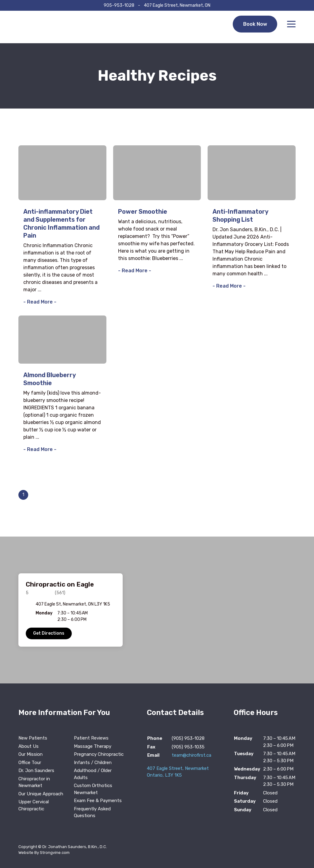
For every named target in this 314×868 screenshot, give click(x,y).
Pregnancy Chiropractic (99, 754)
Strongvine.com (55, 853)
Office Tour (30, 763)
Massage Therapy (93, 746)
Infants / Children (93, 763)
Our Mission (31, 754)
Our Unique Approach (41, 794)
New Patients (33, 738)
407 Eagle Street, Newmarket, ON (177, 5)
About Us (29, 746)
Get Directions (49, 633)
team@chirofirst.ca (191, 755)
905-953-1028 (119, 5)
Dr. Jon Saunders (36, 770)
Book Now (255, 27)
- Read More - (40, 302)
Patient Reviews (91, 738)
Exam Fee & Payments (98, 801)
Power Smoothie (143, 212)
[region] (157, 610)
